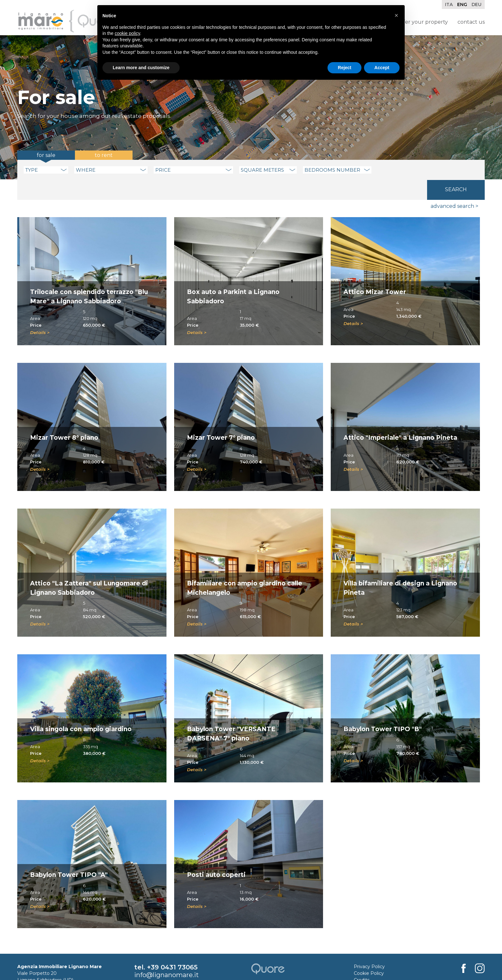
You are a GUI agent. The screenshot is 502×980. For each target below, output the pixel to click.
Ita (449, 4)
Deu (477, 4)
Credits (362, 960)
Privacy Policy (369, 947)
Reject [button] (344, 68)
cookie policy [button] (127, 33)
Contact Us (471, 22)
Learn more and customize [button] (141, 68)
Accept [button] (382, 68)
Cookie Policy (369, 953)
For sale (46, 155)
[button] (396, 15)
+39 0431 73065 (172, 947)
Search (456, 169)
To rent (104, 155)
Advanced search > (454, 186)
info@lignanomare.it (166, 955)
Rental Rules (368, 967)
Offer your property (423, 22)
